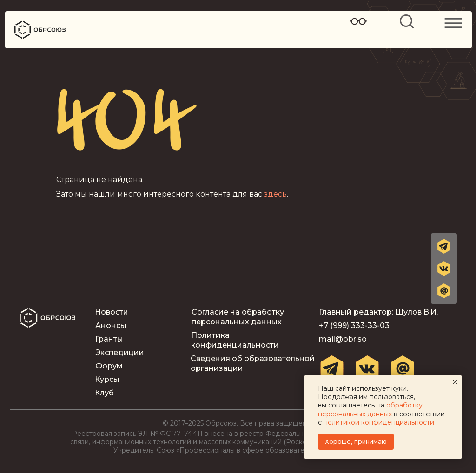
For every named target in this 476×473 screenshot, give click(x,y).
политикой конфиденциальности (379, 422)
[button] (444, 291)
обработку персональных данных (370, 409)
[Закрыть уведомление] (455, 382)
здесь (275, 194)
